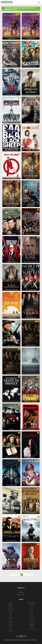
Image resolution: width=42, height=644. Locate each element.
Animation (32, 605)
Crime (32, 607)
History (10, 613)
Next (31, 575)
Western (10, 631)
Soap (10, 624)
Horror (32, 613)
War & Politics (32, 629)
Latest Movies (21, 593)
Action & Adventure (32, 602)
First (11, 575)
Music (32, 615)
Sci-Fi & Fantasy (10, 622)
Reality (10, 620)
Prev (16, 575)
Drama (32, 609)
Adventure (10, 605)
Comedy (10, 607)
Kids (10, 615)
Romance (32, 620)
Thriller (32, 626)
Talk (10, 626)
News (32, 618)
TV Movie (32, 624)
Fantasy (32, 611)
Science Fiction (32, 622)
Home (21, 591)
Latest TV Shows (21, 595)
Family (10, 611)
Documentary (10, 609)
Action (10, 602)
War (10, 629)
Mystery (10, 618)
